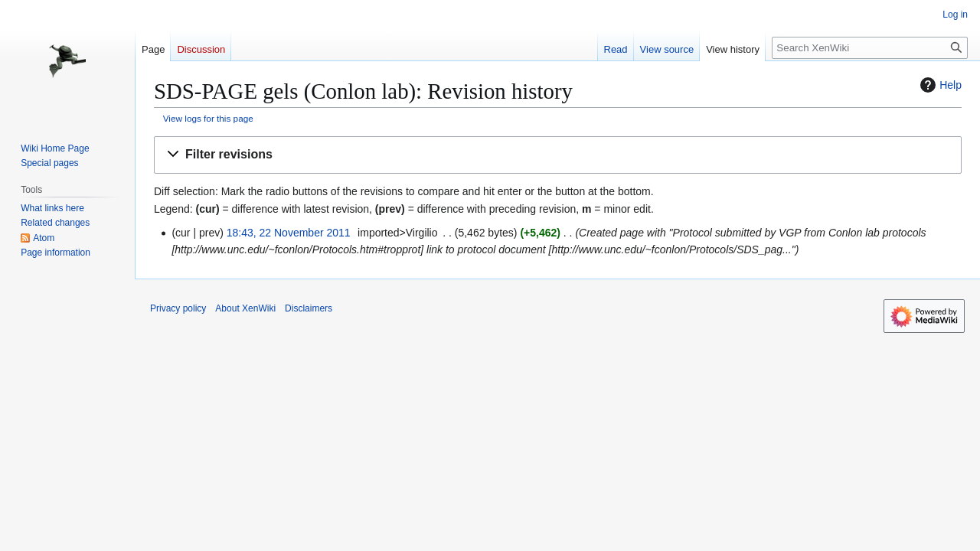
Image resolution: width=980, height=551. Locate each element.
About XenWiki (245, 308)
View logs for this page (208, 118)
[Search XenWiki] (870, 48)
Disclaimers (309, 308)
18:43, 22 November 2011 (289, 233)
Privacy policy (178, 308)
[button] (558, 155)
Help (939, 85)
